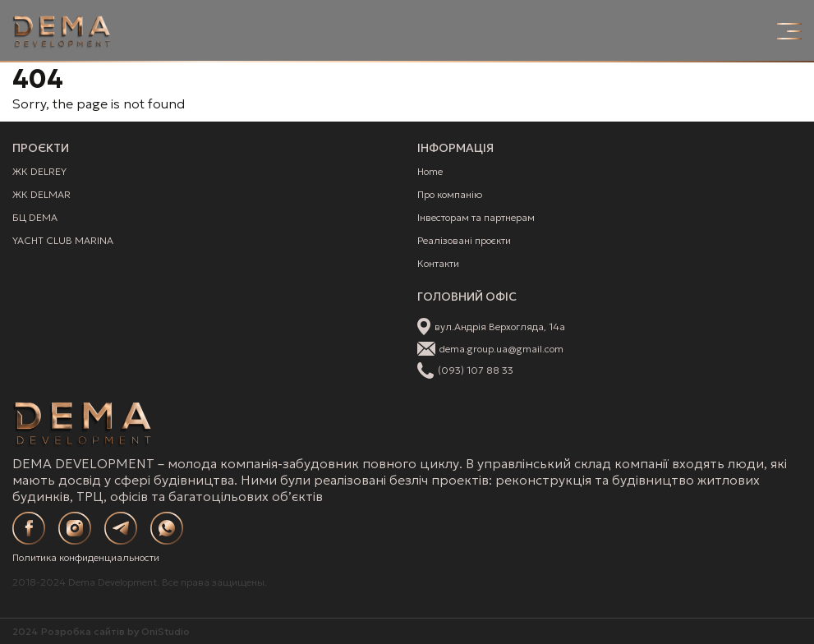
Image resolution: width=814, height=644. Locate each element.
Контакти (438, 263)
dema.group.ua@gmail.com (501, 349)
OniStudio (166, 631)
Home (430, 171)
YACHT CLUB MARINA (63, 240)
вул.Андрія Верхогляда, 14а (500, 327)
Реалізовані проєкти (464, 240)
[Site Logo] (62, 31)
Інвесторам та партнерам (476, 217)
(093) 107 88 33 (476, 370)
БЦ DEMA (35, 217)
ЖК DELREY (39, 171)
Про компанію (450, 194)
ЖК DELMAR (41, 194)
